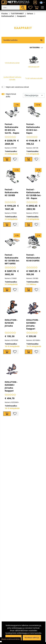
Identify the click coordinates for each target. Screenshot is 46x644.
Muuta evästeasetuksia (10, 639)
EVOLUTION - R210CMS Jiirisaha (11, 323)
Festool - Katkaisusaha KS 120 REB (11, 192)
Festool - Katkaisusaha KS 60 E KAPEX (33, 258)
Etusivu (5, 14)
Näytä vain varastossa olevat (17, 87)
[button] (23, 47)
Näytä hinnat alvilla (11, 95)
